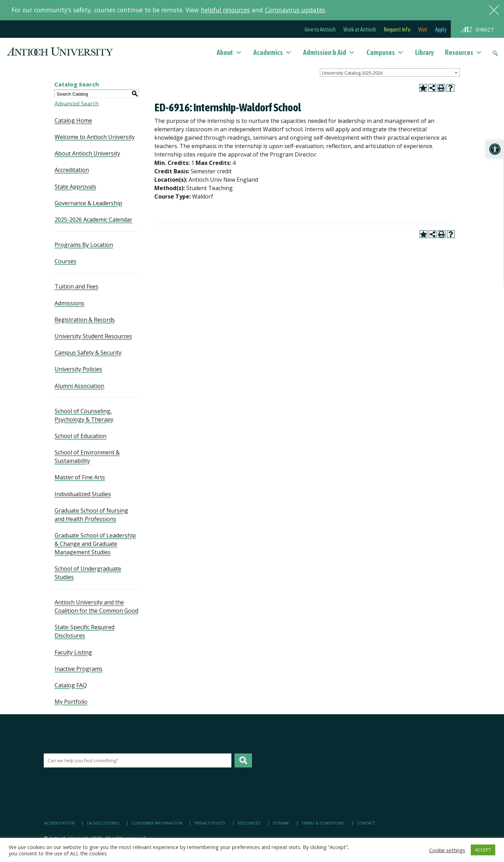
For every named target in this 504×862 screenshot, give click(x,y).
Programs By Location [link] (84, 245)
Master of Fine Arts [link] (80, 477)
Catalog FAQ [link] (71, 685)
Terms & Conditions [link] (323, 823)
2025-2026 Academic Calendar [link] (93, 220)
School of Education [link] (80, 436)
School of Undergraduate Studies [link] (88, 573)
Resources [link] (464, 52)
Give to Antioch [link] (320, 29)
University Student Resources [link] (93, 336)
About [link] (229, 52)
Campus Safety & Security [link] (88, 353)
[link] (495, 149)
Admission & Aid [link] (329, 52)
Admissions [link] (69, 303)
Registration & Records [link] (85, 320)
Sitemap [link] (281, 823)
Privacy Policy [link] (210, 823)
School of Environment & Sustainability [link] (87, 457)
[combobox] (390, 72)
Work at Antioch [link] (360, 29)
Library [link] (424, 52)
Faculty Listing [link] (73, 652)
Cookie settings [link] (447, 850)
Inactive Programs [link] (79, 669)
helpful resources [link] (225, 10)
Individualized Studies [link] (83, 494)
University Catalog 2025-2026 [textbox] (352, 73)
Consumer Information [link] (157, 823)
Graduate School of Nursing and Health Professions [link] (91, 515)
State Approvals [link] (75, 187)
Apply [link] (441, 29)
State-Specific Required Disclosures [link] (85, 631)
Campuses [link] (385, 52)
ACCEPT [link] (483, 850)
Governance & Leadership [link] (88, 203)
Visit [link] (423, 29)
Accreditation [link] (72, 170)
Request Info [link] (397, 29)
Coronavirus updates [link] (295, 10)
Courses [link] (65, 261)
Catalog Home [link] (73, 120)
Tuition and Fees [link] (76, 286)
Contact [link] (366, 823)
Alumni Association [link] (79, 386)
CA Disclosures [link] (103, 823)
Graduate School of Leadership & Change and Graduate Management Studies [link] (95, 544)
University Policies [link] (78, 369)
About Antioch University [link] (87, 153)
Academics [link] (273, 52)
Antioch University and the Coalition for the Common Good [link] (96, 606)
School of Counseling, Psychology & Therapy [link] (84, 415)
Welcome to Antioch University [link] (95, 137)
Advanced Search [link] (77, 103)
